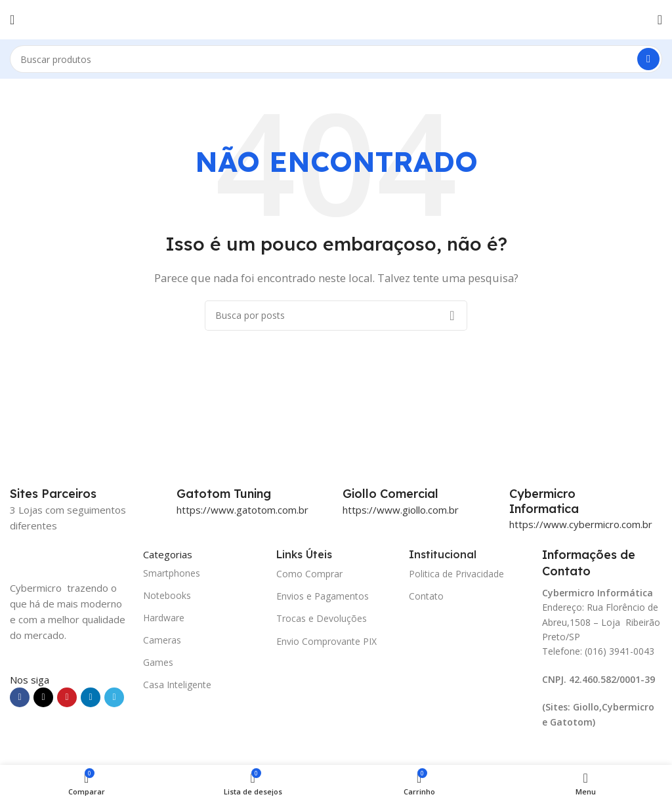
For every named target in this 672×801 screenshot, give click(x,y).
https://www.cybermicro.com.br (581, 524)
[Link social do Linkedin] (91, 697)
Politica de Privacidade (456, 574)
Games (158, 662)
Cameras (162, 640)
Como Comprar (309, 574)
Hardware (164, 618)
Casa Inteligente (177, 685)
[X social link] (43, 697)
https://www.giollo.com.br (401, 510)
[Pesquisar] (336, 59)
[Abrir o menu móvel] (12, 20)
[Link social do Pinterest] (67, 697)
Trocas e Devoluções (322, 618)
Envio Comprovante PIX (326, 641)
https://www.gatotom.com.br (242, 510)
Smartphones (172, 573)
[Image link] (70, 555)
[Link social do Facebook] (20, 697)
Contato (426, 596)
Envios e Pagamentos (323, 596)
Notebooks (167, 595)
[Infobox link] (253, 494)
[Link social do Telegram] (114, 697)
